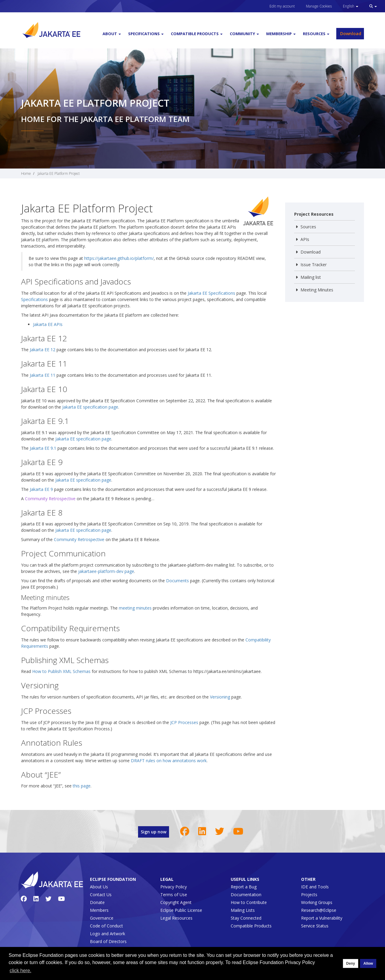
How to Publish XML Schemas (61, 671)
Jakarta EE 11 (43, 375)
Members (99, 910)
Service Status (315, 926)
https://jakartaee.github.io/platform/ (119, 258)
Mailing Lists (243, 910)
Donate (97, 902)
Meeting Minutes (317, 290)
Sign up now (154, 832)
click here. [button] (20, 971)
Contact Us (101, 895)
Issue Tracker (314, 265)
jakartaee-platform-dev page (106, 571)
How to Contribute (249, 902)
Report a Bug (244, 887)
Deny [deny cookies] (351, 963)
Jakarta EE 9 (41, 489)
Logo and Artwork (108, 934)
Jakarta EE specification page (90, 407)
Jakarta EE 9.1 (43, 448)
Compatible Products (251, 926)
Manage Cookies (319, 6)
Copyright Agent (176, 902)
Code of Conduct (106, 926)
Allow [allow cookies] (368, 963)
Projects (309, 895)
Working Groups (317, 902)
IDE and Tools (315, 887)
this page (82, 786)
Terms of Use (174, 895)
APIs (305, 239)
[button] (373, 6)
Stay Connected (246, 918)
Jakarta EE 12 (43, 350)
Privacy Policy (174, 887)
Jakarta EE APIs (48, 324)
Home (26, 173)
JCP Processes (184, 722)
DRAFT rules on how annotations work (169, 761)
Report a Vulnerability (322, 918)
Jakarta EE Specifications (211, 293)
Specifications (34, 299)
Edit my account (282, 6)
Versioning (220, 697)
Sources (308, 227)
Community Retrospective (50, 499)
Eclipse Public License (181, 910)
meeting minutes (135, 608)
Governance (102, 918)
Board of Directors (108, 941)
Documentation (246, 895)
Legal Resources (176, 918)
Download (350, 33)
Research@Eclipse (319, 910)
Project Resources (314, 214)
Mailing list (311, 277)
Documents (177, 581)
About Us (99, 887)
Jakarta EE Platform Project (59, 173)
